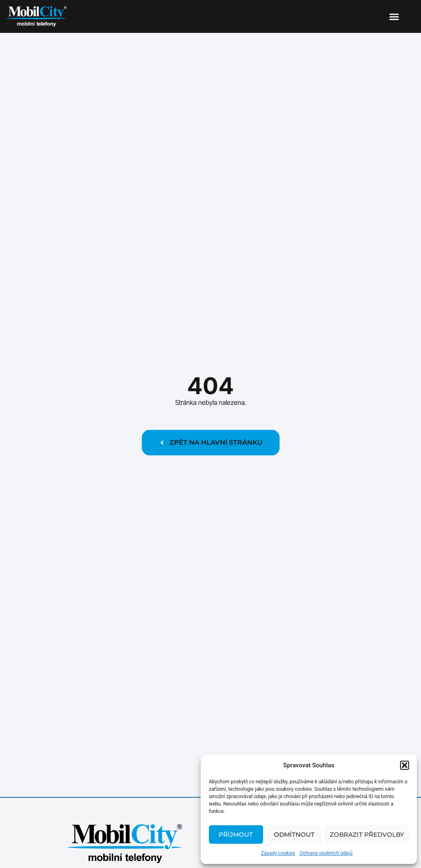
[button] (405, 765)
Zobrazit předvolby (367, 835)
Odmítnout (294, 835)
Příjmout (236, 835)
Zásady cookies (278, 853)
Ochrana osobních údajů (326, 853)
